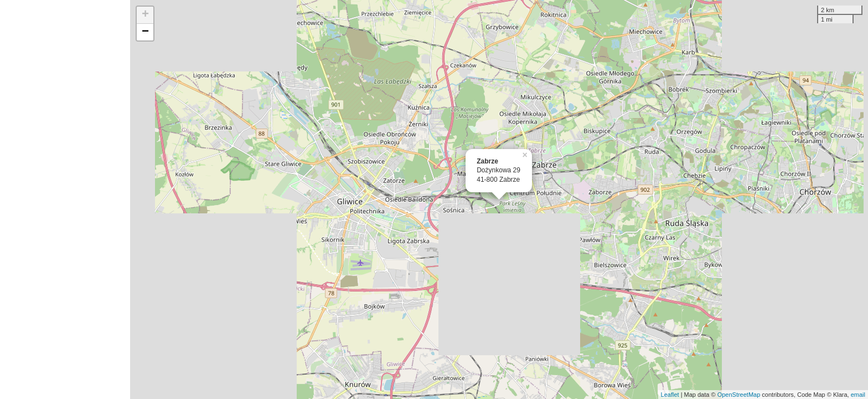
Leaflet (670, 395)
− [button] (145, 32)
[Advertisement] (65, 199)
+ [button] (145, 15)
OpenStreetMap (739, 395)
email (858, 395)
